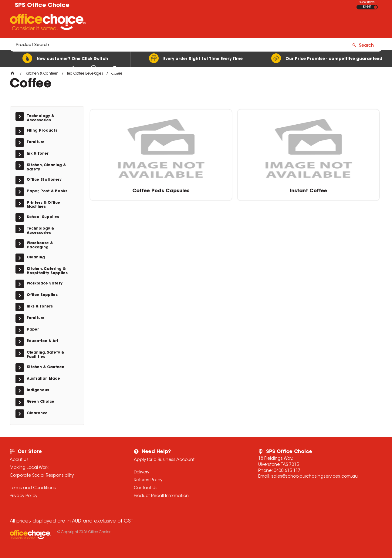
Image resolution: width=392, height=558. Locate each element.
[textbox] (160, 23)
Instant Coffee (198, 188)
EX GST (367, 7)
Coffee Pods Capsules (124, 188)
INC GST (375, 7)
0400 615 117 (287, 471)
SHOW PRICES (367, 3)
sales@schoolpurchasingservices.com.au (314, 477)
